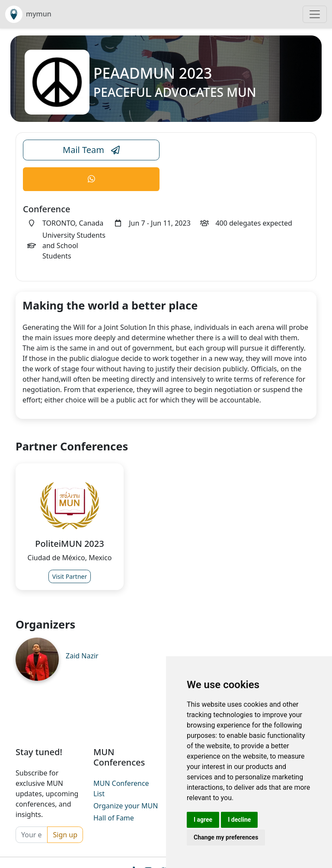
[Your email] (32, 835)
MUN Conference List (121, 788)
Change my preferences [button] (226, 837)
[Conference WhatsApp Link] (91, 179)
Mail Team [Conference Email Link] (91, 150)
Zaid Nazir (82, 656)
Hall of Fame (114, 818)
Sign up (65, 835)
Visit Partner (70, 576)
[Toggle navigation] (315, 14)
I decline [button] (239, 820)
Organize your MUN (126, 806)
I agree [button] (203, 820)
